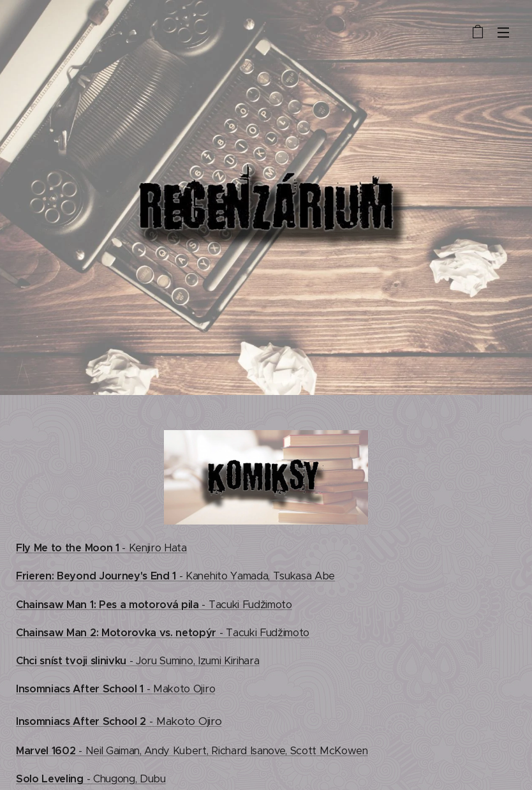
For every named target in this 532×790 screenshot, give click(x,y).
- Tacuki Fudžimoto (154, 605)
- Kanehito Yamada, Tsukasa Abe (175, 576)
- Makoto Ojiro (115, 689)
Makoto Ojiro (189, 721)
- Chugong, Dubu (91, 779)
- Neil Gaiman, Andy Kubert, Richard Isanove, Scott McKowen (192, 751)
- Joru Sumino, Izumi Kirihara (137, 661)
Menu (503, 33)
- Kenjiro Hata (101, 548)
